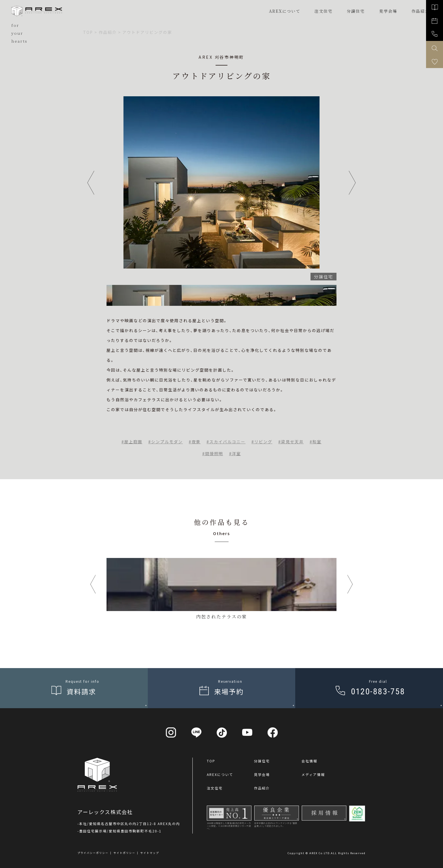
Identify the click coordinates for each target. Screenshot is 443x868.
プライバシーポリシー (93, 853)
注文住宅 (323, 11)
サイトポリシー (124, 853)
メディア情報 (313, 774)
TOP (211, 761)
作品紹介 (262, 788)
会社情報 (309, 761)
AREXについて (285, 11)
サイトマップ (150, 853)
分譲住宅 (356, 11)
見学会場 (262, 774)
